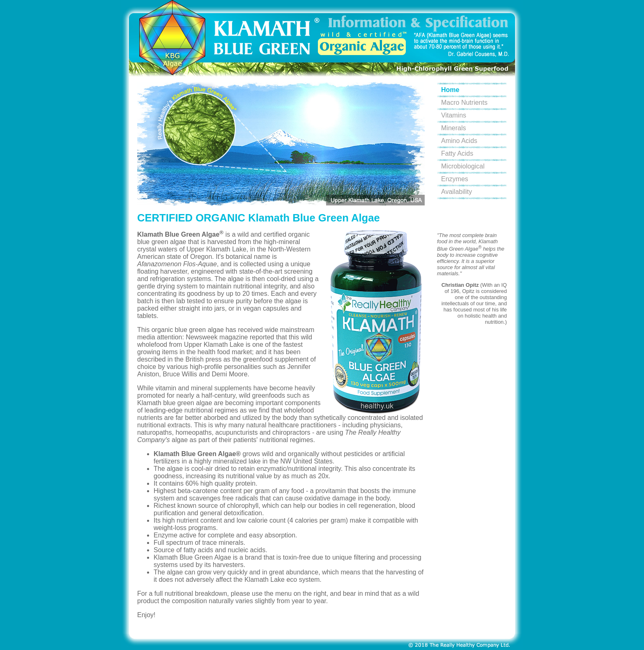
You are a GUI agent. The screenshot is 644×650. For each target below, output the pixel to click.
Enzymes (455, 179)
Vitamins (454, 115)
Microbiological (463, 166)
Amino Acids (459, 141)
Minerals (453, 128)
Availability (457, 192)
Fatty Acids (457, 153)
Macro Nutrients (464, 103)
